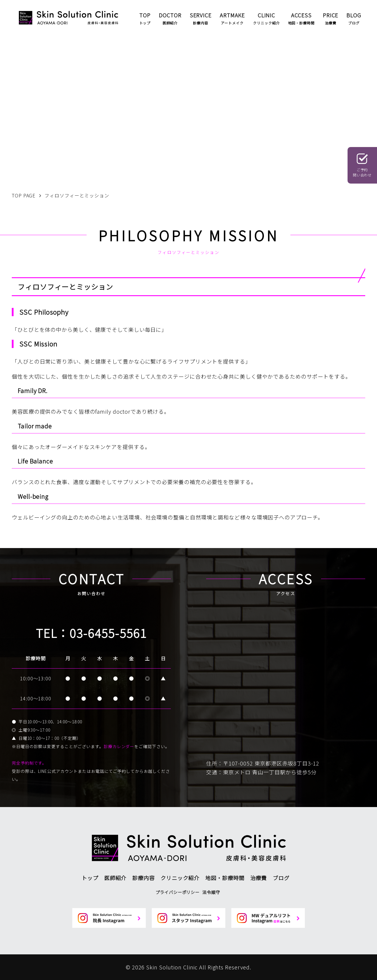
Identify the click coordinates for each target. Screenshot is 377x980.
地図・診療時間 (225, 878)
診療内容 (143, 878)
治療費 (259, 878)
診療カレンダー (119, 746)
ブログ (281, 878)
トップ (90, 878)
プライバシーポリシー (177, 892)
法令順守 (211, 892)
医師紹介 (115, 878)
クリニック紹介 (180, 878)
